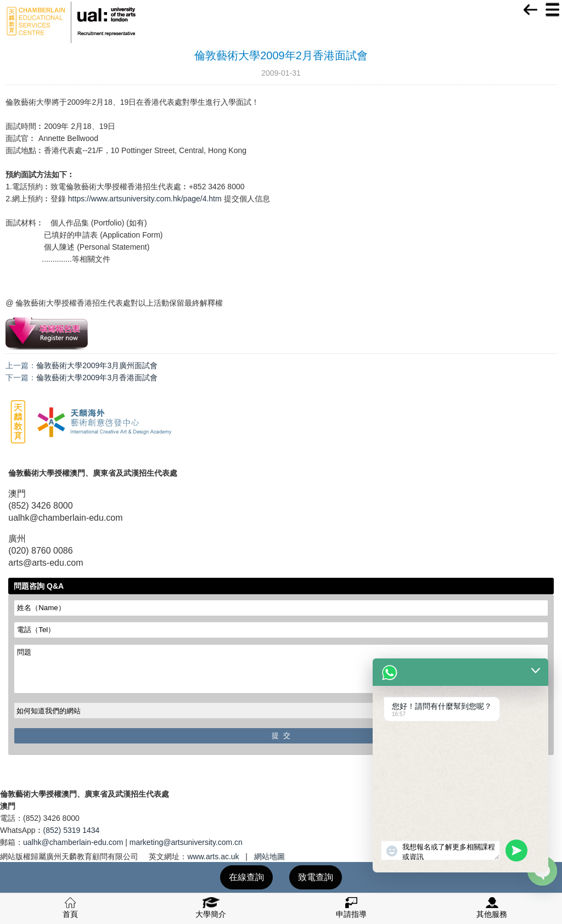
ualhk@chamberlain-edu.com (73, 842)
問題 (281, 669)
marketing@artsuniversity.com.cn (186, 842)
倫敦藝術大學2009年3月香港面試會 (97, 378)
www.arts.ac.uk (213, 857)
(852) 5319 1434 (72, 830)
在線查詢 (246, 877)
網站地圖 (269, 857)
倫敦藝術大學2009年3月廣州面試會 (97, 365)
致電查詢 (316, 877)
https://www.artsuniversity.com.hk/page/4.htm (145, 199)
